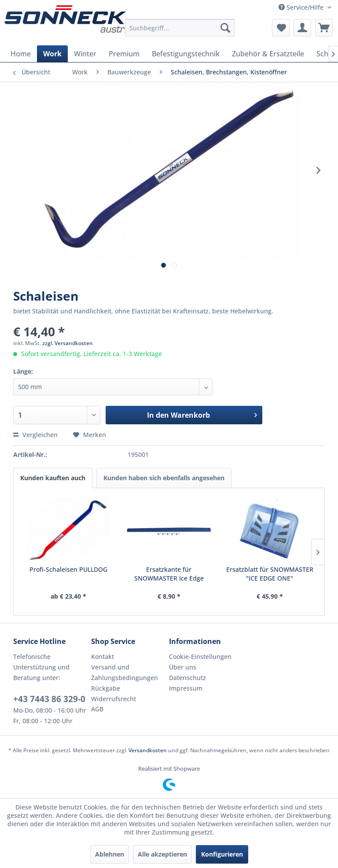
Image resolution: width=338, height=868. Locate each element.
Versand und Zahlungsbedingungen (125, 672)
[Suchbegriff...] (180, 28)
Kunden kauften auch (53, 478)
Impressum (186, 688)
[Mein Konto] (302, 28)
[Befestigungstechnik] (186, 54)
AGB (97, 709)
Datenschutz (187, 678)
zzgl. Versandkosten (68, 343)
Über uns (183, 667)
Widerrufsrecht (114, 699)
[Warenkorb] (324, 28)
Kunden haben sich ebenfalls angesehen (164, 478)
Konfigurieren (222, 854)
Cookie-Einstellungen (200, 657)
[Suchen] (225, 28)
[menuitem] (180, 28)
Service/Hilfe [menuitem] (302, 7)
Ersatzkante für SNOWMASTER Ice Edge (169, 574)
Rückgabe (106, 688)
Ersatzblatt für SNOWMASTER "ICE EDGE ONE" (270, 574)
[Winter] (85, 54)
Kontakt (103, 657)
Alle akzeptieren (162, 854)
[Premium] (124, 54)
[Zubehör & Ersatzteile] (268, 54)
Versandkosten (148, 750)
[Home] (21, 54)
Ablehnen (110, 854)
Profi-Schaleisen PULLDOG (68, 569)
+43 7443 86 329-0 (49, 699)
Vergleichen (35, 435)
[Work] (52, 54)
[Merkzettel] (281, 28)
